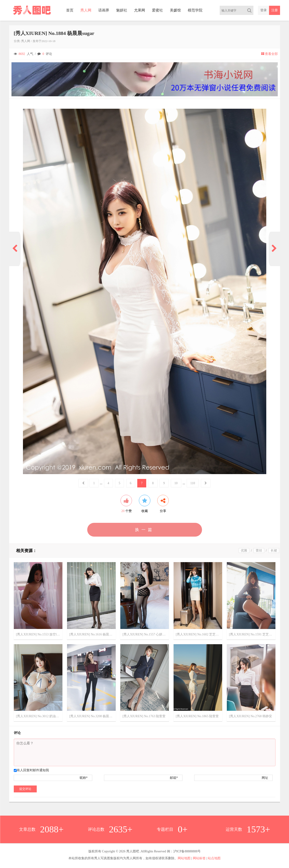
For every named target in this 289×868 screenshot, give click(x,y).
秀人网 (86, 10)
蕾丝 (259, 551)
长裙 (274, 551)
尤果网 (140, 10)
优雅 (244, 551)
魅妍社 (122, 10)
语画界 (104, 10)
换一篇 (145, 530)
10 (176, 483)
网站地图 (184, 858)
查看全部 (269, 54)
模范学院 (195, 10)
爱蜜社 (157, 10)
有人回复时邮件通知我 (33, 770)
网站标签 (199, 858)
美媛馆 (175, 10)
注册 (275, 10)
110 (193, 483)
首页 (70, 10)
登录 (264, 10)
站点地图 (214, 858)
